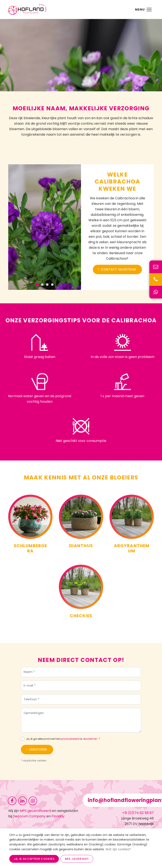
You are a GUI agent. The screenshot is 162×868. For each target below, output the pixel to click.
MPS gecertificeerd (35, 811)
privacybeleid (70, 741)
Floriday (58, 816)
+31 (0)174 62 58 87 (138, 813)
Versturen (38, 752)
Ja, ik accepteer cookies (34, 859)
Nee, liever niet (77, 859)
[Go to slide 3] (50, 285)
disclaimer (90, 741)
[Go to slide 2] (45, 285)
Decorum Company (29, 816)
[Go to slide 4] (55, 285)
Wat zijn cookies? (118, 849)
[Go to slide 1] (40, 284)
